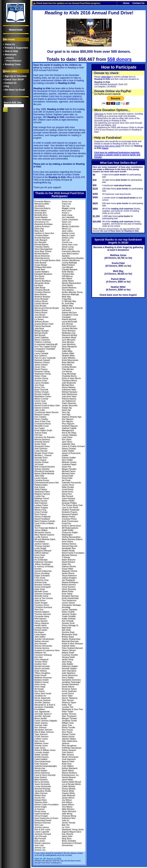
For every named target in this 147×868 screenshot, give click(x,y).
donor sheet (107, 146)
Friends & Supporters (17, 48)
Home (126, 3)
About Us (10, 44)
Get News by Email (15, 90)
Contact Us (10, 83)
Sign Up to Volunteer (16, 76)
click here (106, 77)
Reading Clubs (13, 64)
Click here (99, 114)
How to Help (11, 51)
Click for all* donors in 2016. (48, 859)
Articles (10, 58)
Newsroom (11, 55)
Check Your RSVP (14, 80)
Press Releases (14, 61)
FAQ (7, 86)
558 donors (119, 59)
